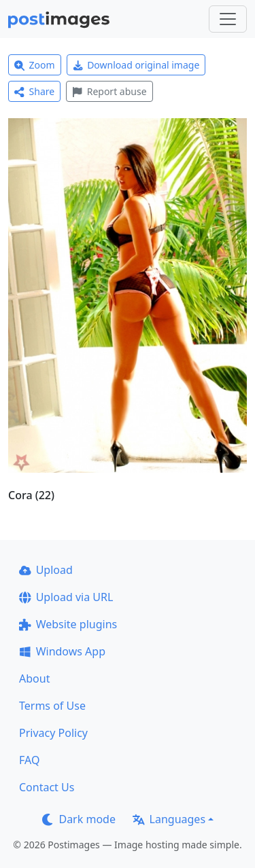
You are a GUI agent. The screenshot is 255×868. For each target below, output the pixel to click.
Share (34, 91)
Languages (169, 819)
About (34, 679)
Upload (46, 570)
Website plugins (68, 624)
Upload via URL (66, 597)
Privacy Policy (53, 733)
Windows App (62, 651)
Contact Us (47, 787)
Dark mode (79, 819)
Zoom (35, 65)
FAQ (29, 760)
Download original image (136, 65)
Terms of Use (52, 706)
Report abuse (109, 91)
